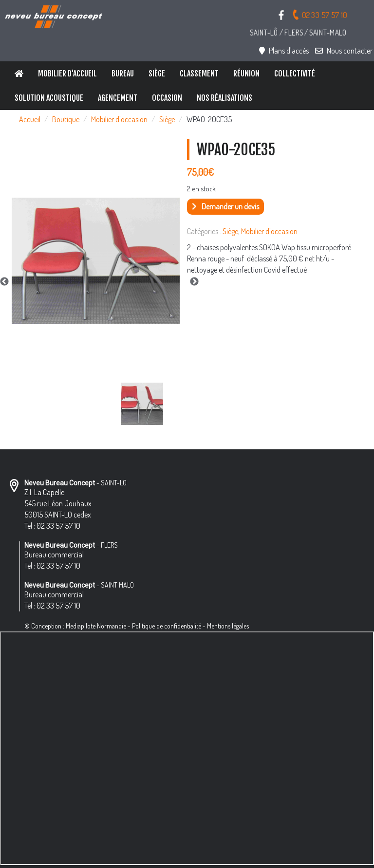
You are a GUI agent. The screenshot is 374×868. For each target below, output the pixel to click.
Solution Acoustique (49, 98)
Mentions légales (228, 626)
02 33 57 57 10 (319, 14)
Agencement (118, 98)
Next (194, 282)
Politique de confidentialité (167, 626)
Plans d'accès (284, 51)
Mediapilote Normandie (96, 626)
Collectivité (295, 74)
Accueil (30, 119)
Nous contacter (344, 51)
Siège (157, 74)
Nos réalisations (224, 98)
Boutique (66, 119)
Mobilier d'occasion (119, 119)
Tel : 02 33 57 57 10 (52, 526)
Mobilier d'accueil (67, 74)
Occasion (167, 98)
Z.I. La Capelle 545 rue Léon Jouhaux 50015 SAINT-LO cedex (58, 503)
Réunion (246, 74)
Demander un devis (225, 206)
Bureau (123, 74)
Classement (199, 74)
